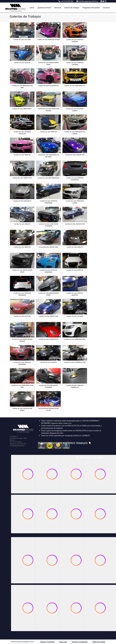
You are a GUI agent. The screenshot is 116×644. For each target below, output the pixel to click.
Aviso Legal (63, 642)
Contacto (106, 8)
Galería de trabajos (72, 8)
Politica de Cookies (99, 642)
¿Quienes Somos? (44, 8)
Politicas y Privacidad (47, 642)
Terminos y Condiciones (80, 642)
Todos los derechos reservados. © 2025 (22, 642)
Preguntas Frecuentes (91, 8)
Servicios (58, 8)
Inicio (32, 8)
